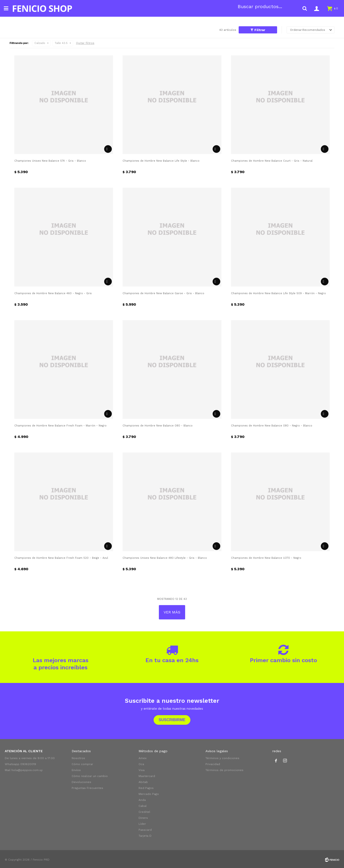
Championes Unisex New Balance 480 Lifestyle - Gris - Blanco (165, 558)
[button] (305, 8)
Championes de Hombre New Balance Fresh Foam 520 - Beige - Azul (61, 558)
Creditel (144, 812)
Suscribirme (172, 720)
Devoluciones (81, 782)
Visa (142, 770)
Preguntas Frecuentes (87, 788)
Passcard (145, 830)
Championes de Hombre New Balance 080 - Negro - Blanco (272, 426)
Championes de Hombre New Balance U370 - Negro (266, 558)
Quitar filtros (85, 43)
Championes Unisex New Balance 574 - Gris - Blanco (50, 161)
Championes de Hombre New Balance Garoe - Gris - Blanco (163, 293)
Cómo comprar (82, 764)
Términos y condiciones (222, 758)
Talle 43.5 (61, 43)
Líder (142, 824)
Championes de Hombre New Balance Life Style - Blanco (161, 161)
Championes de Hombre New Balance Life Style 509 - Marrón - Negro (278, 293)
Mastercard (147, 776)
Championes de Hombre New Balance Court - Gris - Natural (272, 161)
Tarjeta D (145, 836)
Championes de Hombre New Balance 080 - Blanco (158, 426)
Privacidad (213, 764)
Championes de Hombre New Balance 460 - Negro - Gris (53, 293)
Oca (141, 764)
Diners (143, 818)
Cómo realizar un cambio (90, 776)
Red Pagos (146, 788)
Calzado (40, 43)
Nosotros (78, 758)
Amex (142, 758)
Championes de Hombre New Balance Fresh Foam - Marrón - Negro (60, 426)
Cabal (143, 806)
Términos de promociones (224, 770)
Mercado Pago (149, 794)
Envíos (76, 770)
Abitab (143, 782)
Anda (142, 800)
